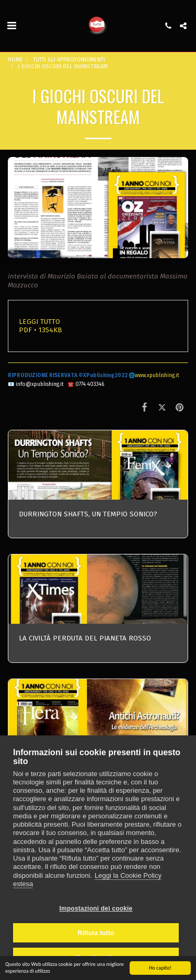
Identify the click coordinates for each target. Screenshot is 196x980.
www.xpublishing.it (157, 376)
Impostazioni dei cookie (96, 909)
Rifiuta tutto (96, 933)
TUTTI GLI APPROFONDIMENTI (69, 60)
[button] (11, 26)
